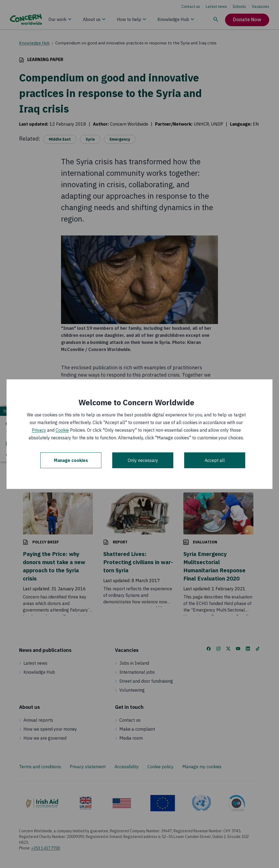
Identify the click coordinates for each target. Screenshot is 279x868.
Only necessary (143, 460)
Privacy (39, 430)
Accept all (215, 460)
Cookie (62, 430)
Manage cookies (71, 460)
